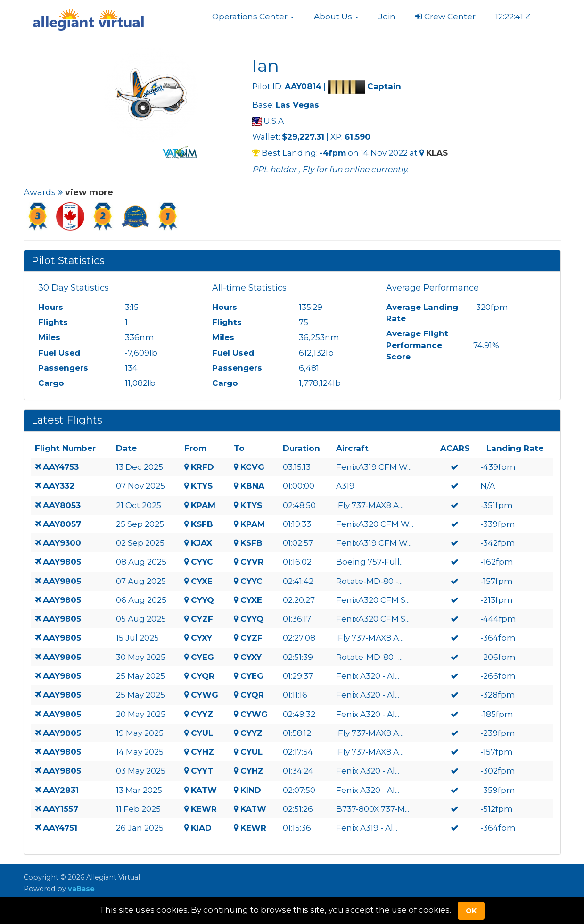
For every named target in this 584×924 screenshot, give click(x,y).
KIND (251, 790)
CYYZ (202, 714)
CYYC (202, 562)
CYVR (252, 562)
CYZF (202, 619)
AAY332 (59, 486)
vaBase (81, 889)
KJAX (202, 543)
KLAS (437, 153)
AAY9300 (62, 543)
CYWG (205, 695)
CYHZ (202, 752)
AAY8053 (62, 505)
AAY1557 (61, 809)
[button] (253, 17)
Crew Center (445, 17)
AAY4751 (60, 828)
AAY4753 (61, 467)
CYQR (203, 676)
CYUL (202, 733)
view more (89, 192)
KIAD (201, 828)
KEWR (204, 809)
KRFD (202, 467)
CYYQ (202, 600)
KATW (204, 790)
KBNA (252, 486)
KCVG (252, 467)
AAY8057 (62, 524)
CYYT (202, 771)
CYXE (202, 581)
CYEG (202, 657)
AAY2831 (61, 790)
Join (387, 17)
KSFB (202, 524)
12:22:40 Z (514, 17)
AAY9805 (62, 562)
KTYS (202, 486)
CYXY (202, 638)
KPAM (203, 505)
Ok (471, 911)
